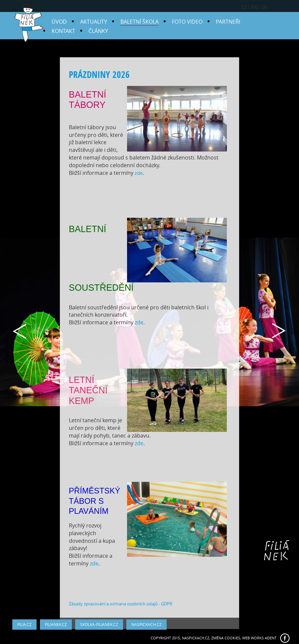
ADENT (271, 638)
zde (139, 173)
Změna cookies (226, 638)
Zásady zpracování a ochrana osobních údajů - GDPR (121, 604)
